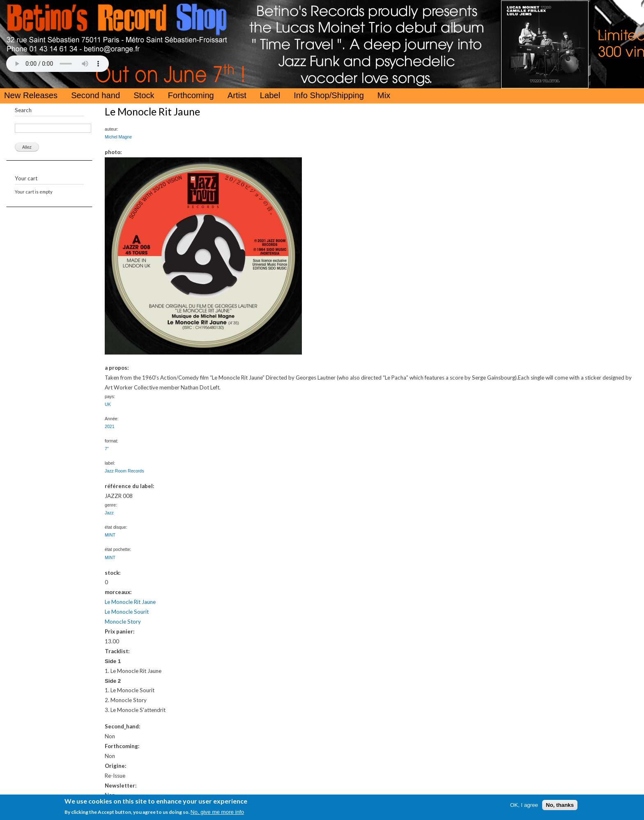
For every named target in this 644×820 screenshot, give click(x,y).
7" (107, 449)
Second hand (95, 95)
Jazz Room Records (124, 471)
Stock (144, 95)
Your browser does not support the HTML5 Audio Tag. (57, 64)
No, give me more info (217, 812)
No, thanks (560, 805)
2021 (110, 426)
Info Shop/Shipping (329, 95)
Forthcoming (191, 95)
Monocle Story (123, 622)
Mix (384, 95)
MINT (110, 535)
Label (270, 95)
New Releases (31, 95)
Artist (237, 95)
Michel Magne (118, 137)
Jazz (109, 513)
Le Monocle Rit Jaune (130, 602)
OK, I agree (524, 805)
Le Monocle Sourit (127, 612)
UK (108, 404)
